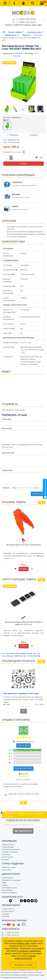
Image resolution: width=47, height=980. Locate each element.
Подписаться (23, 831)
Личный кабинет (8, 909)
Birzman (27, 35)
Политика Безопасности (11, 849)
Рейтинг (6, 488)
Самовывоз (6, 854)
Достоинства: (8, 453)
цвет (6, 120)
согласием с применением (30, 951)
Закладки (5, 914)
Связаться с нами (9, 867)
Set (39, 653)
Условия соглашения (10, 852)
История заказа (8, 911)
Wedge (30, 653)
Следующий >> (34, 135)
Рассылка (6, 916)
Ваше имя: (7, 419)
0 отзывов (17, 56)
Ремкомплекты (12, 35)
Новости (5, 885)
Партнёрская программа (11, 880)
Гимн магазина (7, 890)
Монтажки (10, 653)
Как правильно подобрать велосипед (21, 693)
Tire (35, 653)
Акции (4, 883)
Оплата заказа (7, 857)
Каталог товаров (16, 32)
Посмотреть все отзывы (23, 768)
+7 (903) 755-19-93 (26, 19)
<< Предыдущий (13, 135)
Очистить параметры (12, 117)
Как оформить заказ (9, 888)
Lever (4, 656)
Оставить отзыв (38, 494)
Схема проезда (8, 847)
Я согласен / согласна (23, 965)
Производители (8, 878)
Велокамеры (21, 653)
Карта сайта (6, 870)
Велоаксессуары (35, 32)
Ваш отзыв (7, 428)
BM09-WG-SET (21, 656)
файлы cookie (24, 943)
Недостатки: (8, 470)
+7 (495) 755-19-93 (26, 22)
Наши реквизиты (8, 844)
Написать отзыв (23, 745)
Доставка (5, 859)
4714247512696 (34, 656)
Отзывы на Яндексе (9, 893)
